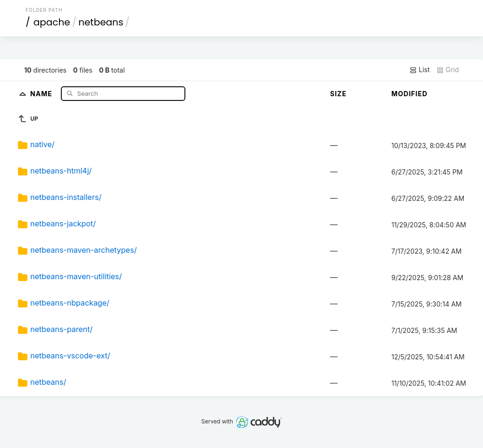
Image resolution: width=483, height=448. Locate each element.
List (420, 70)
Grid (448, 70)
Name (42, 93)
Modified (410, 94)
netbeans (101, 22)
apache (52, 22)
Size (338, 94)
